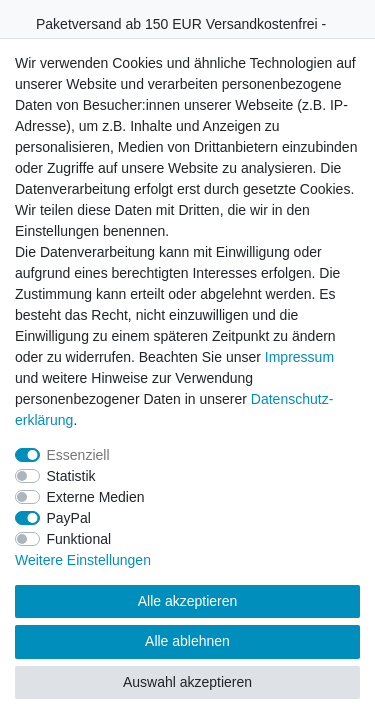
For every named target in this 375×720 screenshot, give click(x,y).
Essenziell (78, 455)
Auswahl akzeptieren (187, 682)
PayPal (69, 518)
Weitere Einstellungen (83, 560)
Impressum (299, 357)
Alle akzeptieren (188, 601)
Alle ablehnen (187, 641)
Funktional (79, 539)
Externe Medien (96, 497)
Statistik (71, 476)
